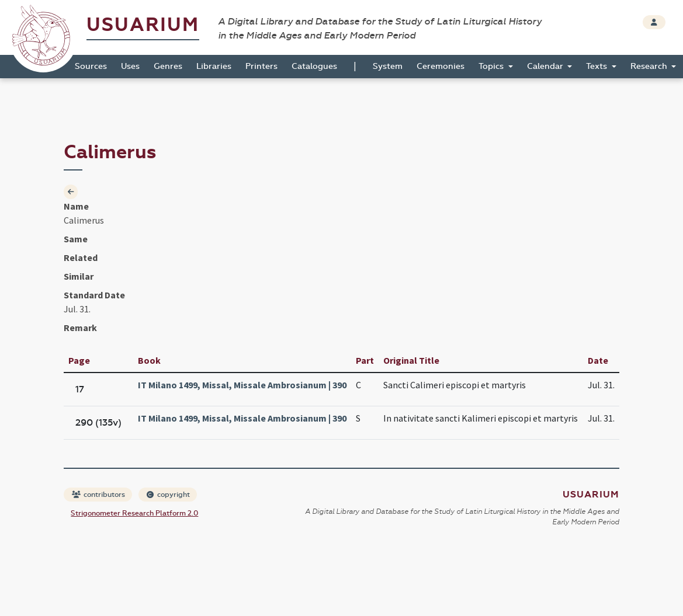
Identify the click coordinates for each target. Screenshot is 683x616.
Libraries (214, 66)
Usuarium (143, 25)
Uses (130, 66)
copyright (168, 495)
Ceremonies (441, 66)
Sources (91, 66)
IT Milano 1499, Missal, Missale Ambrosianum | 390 (242, 385)
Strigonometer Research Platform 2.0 (134, 513)
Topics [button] (492, 66)
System (388, 66)
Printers (261, 66)
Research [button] (650, 66)
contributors (98, 495)
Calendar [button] (546, 66)
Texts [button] (598, 66)
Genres (168, 66)
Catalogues (314, 66)
